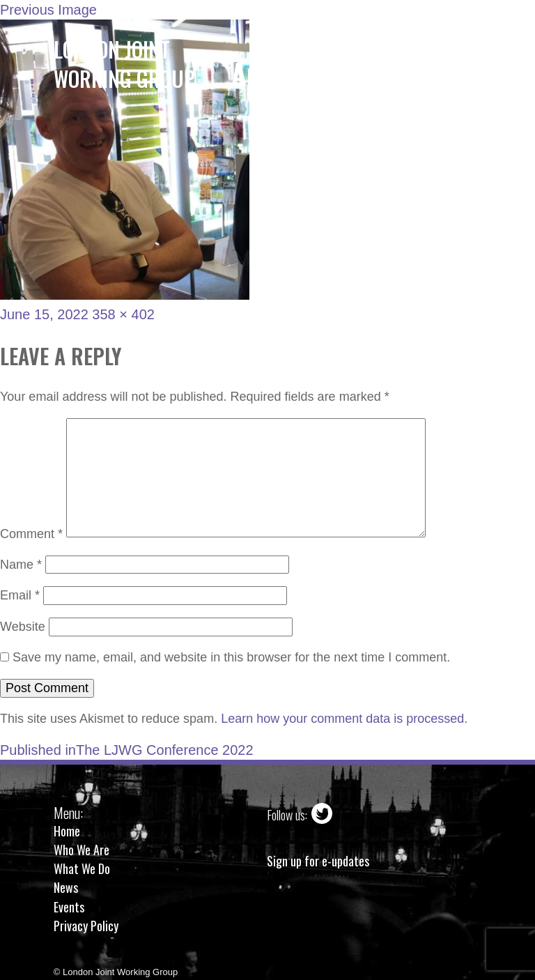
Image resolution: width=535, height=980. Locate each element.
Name (21, 565)
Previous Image (48, 10)
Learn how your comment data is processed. (344, 719)
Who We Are (82, 850)
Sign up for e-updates (318, 861)
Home (67, 831)
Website (23, 627)
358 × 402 (123, 314)
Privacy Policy (86, 926)
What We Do (82, 868)
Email (20, 595)
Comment (31, 533)
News (66, 887)
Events (69, 907)
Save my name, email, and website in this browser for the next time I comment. (231, 657)
